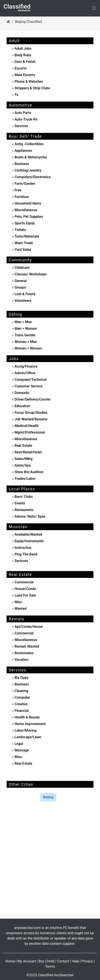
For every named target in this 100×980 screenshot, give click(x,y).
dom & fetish (25, 62)
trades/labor (25, 479)
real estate (23, 446)
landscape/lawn (28, 737)
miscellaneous (26, 210)
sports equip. (25, 223)
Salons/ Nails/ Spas (30, 516)
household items (28, 203)
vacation (21, 660)
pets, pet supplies (28, 217)
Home (10, 961)
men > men (23, 322)
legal (18, 744)
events (19, 503)
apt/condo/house (28, 627)
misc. (18, 757)
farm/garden (25, 184)
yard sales (23, 250)
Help (75, 961)
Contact (63, 961)
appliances (23, 151)
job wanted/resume (31, 419)
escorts (20, 68)
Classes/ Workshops (30, 274)
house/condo (25, 589)
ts (16, 95)
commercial (24, 582)
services (21, 126)
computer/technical (30, 380)
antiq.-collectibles (29, 144)
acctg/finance (26, 366)
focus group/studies (31, 413)
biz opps (21, 678)
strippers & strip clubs (32, 88)
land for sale (25, 595)
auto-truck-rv (26, 119)
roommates (24, 653)
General (20, 281)
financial (21, 711)
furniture (21, 197)
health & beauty (27, 717)
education (22, 406)
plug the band (26, 554)
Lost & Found (25, 294)
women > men (26, 342)
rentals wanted (26, 646)
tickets (20, 230)
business (21, 164)
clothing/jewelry (28, 170)
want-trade (23, 243)
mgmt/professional (29, 432)
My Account (27, 961)
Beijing (48, 797)
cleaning (21, 691)
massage (21, 750)
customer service (28, 386)
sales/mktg (23, 459)
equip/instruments (29, 541)
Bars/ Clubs (24, 497)
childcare (22, 268)
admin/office (25, 373)
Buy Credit (46, 961)
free (18, 190)
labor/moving (25, 730)
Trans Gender (25, 335)
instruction (23, 548)
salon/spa (22, 465)
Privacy (87, 961)
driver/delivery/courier (32, 399)
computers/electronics (32, 177)
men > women (26, 329)
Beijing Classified (29, 22)
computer (22, 697)
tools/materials (26, 236)
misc (18, 602)
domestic (22, 393)
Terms (50, 966)
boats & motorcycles (30, 157)
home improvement (30, 724)
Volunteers (23, 301)
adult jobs (23, 49)
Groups (20, 287)
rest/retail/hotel (28, 452)
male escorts (25, 75)
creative (21, 704)
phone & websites (29, 82)
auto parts (23, 113)
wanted (20, 609)
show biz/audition (29, 472)
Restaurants (24, 510)
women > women (28, 348)
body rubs (23, 55)
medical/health (26, 426)
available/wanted (28, 534)
